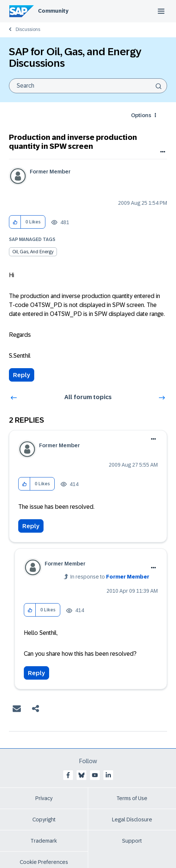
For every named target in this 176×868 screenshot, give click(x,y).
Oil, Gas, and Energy (33, 252)
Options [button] (141, 115)
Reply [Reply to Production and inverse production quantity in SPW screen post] (22, 375)
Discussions (28, 29)
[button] (15, 222)
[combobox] (88, 86)
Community (53, 11)
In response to (110, 577)
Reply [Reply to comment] (31, 526)
